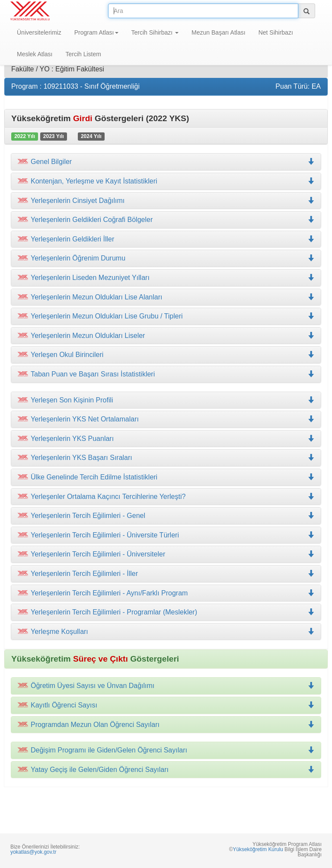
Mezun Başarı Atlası (219, 32)
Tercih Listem (83, 54)
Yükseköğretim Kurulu (258, 849)
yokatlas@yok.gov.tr (33, 852)
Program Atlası (96, 32)
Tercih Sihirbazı (155, 32)
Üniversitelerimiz (39, 32)
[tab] (166, 162)
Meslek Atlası (35, 54)
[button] (166, 181)
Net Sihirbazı (276, 32)
